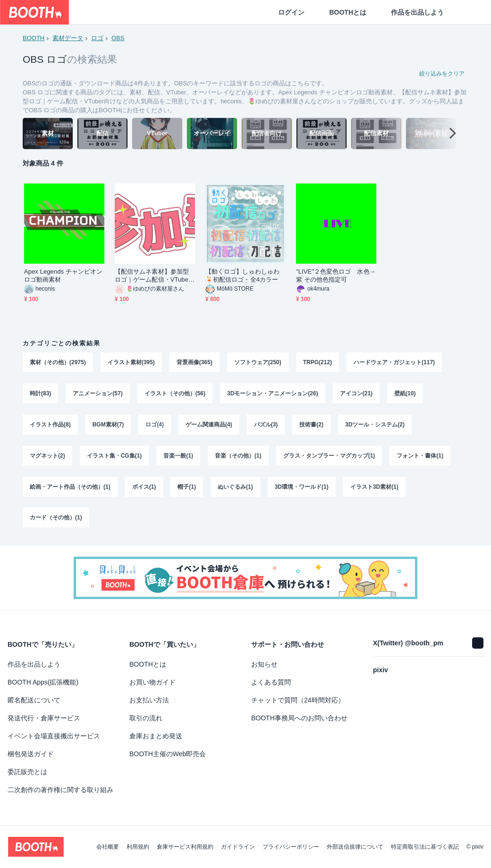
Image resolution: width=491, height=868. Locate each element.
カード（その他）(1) (56, 518)
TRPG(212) (317, 362)
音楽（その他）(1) (238, 456)
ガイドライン (238, 847)
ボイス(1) (144, 487)
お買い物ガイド (152, 682)
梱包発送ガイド (31, 754)
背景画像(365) (195, 362)
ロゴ (97, 38)
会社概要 (108, 847)
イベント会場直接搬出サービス (54, 736)
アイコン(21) (356, 393)
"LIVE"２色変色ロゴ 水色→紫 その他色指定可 (336, 275)
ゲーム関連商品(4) (209, 425)
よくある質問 (271, 682)
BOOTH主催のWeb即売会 (168, 754)
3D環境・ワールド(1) (302, 487)
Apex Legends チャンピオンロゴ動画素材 (63, 275)
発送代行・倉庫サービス (44, 718)
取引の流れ (146, 718)
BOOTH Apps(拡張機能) (43, 682)
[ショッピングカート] (468, 12)
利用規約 (138, 847)
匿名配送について (34, 700)
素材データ (68, 38)
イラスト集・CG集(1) (114, 456)
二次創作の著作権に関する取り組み (60, 790)
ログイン (291, 12)
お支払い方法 (149, 700)
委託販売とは (27, 772)
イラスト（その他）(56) (175, 393)
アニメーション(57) (97, 393)
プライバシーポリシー (291, 847)
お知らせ (264, 664)
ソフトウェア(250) (258, 362)
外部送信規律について (355, 847)
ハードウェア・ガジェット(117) (394, 362)
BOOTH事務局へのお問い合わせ (299, 718)
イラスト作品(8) (50, 425)
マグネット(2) (47, 456)
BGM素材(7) (108, 425)
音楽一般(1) (178, 456)
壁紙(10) (405, 393)
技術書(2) (311, 425)
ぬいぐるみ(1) (235, 487)
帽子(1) (187, 487)
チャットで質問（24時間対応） (298, 700)
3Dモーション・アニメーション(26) (273, 393)
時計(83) (40, 393)
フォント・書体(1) (420, 456)
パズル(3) (266, 425)
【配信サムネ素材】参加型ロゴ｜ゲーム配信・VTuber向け (152, 276)
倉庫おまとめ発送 (156, 736)
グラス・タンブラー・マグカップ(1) (329, 456)
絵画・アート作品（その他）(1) (70, 487)
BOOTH (34, 38)
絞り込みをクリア (442, 74)
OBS (118, 38)
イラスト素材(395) (131, 362)
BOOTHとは (348, 12)
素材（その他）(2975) (58, 362)
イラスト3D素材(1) (374, 487)
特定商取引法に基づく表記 (425, 847)
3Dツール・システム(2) (375, 425)
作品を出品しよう (417, 12)
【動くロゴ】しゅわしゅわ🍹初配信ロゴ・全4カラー (242, 275)
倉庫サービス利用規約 (185, 847)
